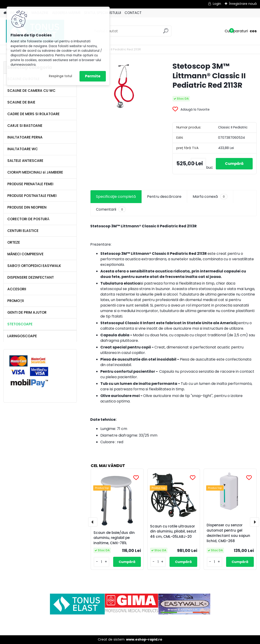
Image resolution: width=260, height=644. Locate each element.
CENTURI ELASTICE (23, 231)
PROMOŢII (16, 301)
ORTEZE (14, 242)
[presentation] (93, 522)
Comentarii (111, 209)
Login (217, 4)
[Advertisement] (130, 625)
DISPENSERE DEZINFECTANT (31, 277)
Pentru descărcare (164, 197)
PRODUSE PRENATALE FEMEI (30, 184)
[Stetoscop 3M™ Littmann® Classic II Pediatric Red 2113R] (124, 87)
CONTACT (133, 13)
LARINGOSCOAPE (22, 336)
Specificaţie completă (116, 197)
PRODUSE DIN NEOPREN (27, 207)
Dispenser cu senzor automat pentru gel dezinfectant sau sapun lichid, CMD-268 (228, 533)
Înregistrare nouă (243, 4)
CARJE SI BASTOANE (25, 126)
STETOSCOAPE (20, 324)
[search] (166, 33)
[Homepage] (5, 13)
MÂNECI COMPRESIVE (25, 254)
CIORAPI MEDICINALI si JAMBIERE (35, 172)
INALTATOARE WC (23, 149)
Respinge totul (60, 76)
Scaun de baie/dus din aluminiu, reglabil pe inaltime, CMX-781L (114, 538)
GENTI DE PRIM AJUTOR (27, 312)
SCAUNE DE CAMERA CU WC (31, 91)
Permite (93, 76)
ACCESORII (17, 289)
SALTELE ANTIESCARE (25, 161)
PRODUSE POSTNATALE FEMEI (32, 196)
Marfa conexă (210, 197)
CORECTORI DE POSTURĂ (28, 219)
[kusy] (198, 164)
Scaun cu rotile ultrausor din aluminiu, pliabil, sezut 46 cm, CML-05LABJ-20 (173, 531)
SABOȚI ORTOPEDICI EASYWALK (34, 266)
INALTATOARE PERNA (25, 137)
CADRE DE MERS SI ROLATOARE (33, 114)
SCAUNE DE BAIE (21, 102)
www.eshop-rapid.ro (144, 639)
